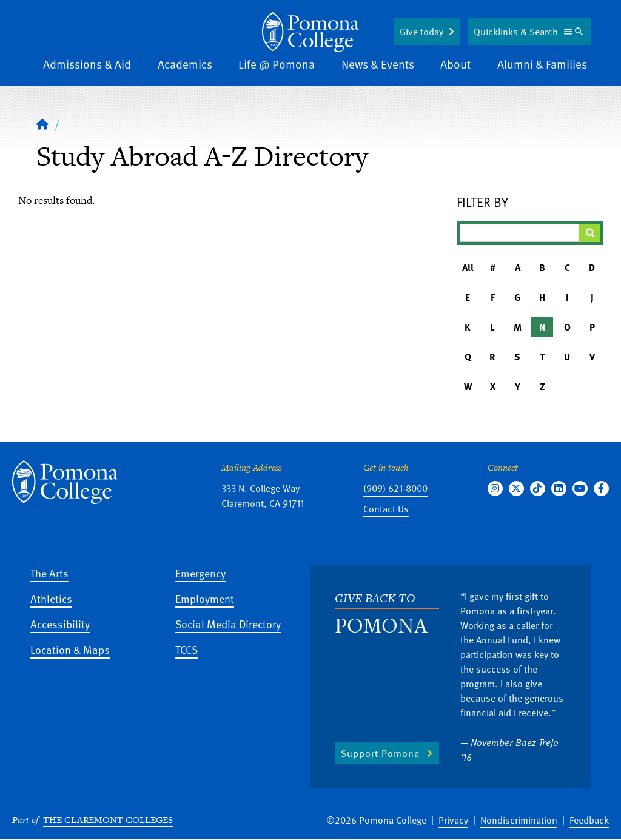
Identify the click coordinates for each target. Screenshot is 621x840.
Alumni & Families (542, 64)
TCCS (186, 649)
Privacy (453, 820)
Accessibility (60, 624)
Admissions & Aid (87, 64)
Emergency (200, 573)
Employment (205, 598)
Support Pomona (380, 753)
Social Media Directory (228, 624)
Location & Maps (70, 649)
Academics (185, 64)
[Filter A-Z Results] (519, 233)
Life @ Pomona (277, 64)
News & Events (378, 64)
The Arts (49, 573)
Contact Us (386, 509)
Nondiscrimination (519, 820)
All (468, 267)
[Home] (310, 32)
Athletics (51, 598)
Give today (421, 32)
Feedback (589, 820)
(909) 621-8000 (395, 488)
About (455, 64)
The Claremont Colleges (108, 820)
